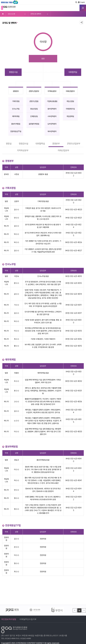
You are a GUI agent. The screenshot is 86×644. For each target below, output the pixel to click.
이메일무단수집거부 (28, 619)
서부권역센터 (52, 116)
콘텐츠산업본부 (34, 91)
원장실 (9, 144)
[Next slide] (84, 610)
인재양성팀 (34, 116)
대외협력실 (73, 72)
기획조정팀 (16, 101)
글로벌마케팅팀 (34, 124)
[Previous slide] (75, 610)
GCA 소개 (11, 14)
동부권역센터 (52, 109)
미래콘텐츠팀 (70, 109)
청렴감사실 (13, 72)
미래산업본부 (70, 91)
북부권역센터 (52, 131)
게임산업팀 (70, 101)
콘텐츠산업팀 (34, 101)
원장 (43, 59)
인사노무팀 (16, 109)
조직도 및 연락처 (36, 14)
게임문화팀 (70, 116)
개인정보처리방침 (9, 619)
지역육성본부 (52, 91)
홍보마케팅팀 (16, 124)
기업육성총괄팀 (52, 101)
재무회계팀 (16, 116)
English (83, 2)
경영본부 (16, 91)
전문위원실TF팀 (16, 131)
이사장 (43, 42)
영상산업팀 (34, 109)
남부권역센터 (52, 124)
